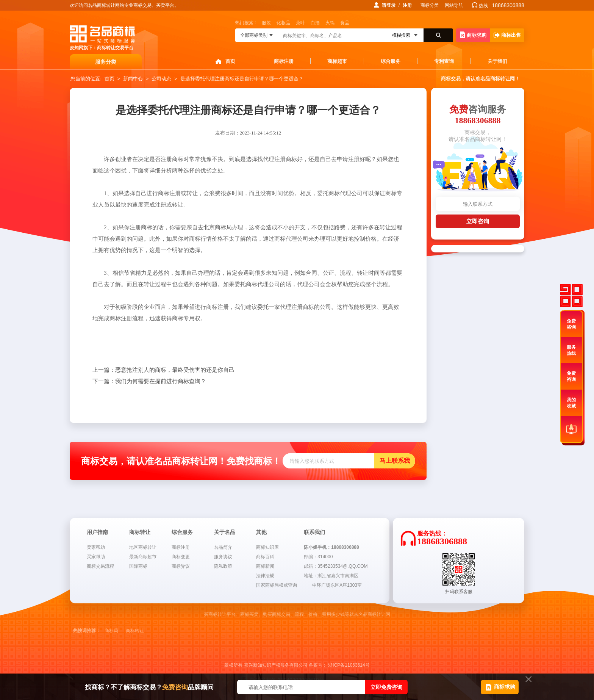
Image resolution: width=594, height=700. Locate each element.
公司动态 (161, 79)
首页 (230, 61)
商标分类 (430, 5)
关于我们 (497, 61)
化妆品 (283, 23)
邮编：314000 (318, 557)
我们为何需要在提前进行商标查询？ (149, 381)
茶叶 (300, 23)
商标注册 (284, 61)
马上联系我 (395, 461)
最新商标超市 (143, 557)
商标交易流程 (100, 566)
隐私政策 (223, 566)
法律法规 (265, 576)
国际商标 (138, 566)
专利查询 (444, 61)
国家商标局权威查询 (277, 585)
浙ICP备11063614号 (349, 665)
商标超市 (337, 61)
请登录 (389, 5)
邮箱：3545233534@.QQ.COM (336, 566)
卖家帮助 (96, 547)
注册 (407, 5)
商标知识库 (267, 547)
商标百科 (265, 557)
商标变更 (181, 557)
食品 (345, 23)
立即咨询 (478, 221)
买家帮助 (96, 557)
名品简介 (223, 547)
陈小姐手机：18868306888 (331, 547)
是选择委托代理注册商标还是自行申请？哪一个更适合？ (242, 79)
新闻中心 (133, 79)
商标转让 (135, 631)
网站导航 (454, 5)
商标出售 (507, 35)
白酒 (315, 23)
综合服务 (391, 61)
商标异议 (181, 566)
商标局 (111, 631)
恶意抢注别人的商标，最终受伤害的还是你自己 (163, 370)
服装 (266, 23)
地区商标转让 (143, 547)
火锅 (330, 23)
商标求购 (473, 35)
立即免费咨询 (386, 687)
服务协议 (223, 557)
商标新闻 (265, 566)
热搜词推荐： (87, 631)
